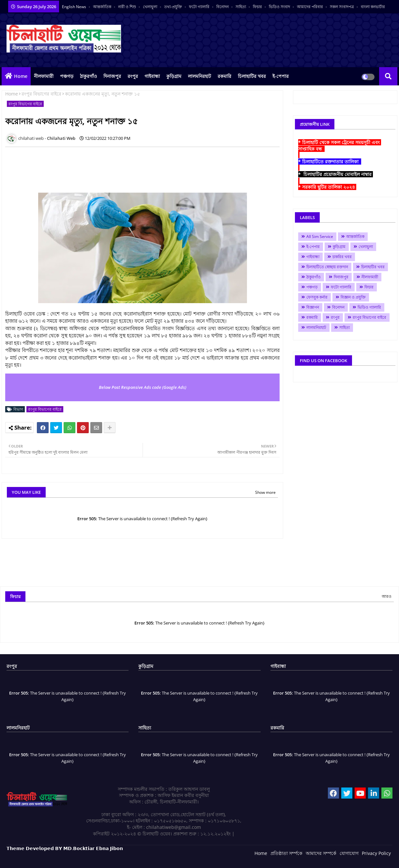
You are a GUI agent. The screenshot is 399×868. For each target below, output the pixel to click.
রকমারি (224, 76)
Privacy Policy (376, 853)
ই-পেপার (281, 76)
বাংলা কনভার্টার (373, 7)
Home (21, 76)
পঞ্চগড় (67, 76)
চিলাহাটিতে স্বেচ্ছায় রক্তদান (327, 267)
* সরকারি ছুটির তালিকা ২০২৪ (327, 187)
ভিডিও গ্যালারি (369, 307)
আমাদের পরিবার (310, 7)
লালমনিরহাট (199, 76)
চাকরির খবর (342, 257)
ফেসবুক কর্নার (317, 297)
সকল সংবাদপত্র (342, 7)
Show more (265, 492)
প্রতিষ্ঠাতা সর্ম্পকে (286, 853)
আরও (387, 596)
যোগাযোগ (349, 853)
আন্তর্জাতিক (103, 7)
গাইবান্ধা (152, 76)
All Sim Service (320, 236)
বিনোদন (223, 7)
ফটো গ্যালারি (200, 7)
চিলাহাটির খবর (252, 76)
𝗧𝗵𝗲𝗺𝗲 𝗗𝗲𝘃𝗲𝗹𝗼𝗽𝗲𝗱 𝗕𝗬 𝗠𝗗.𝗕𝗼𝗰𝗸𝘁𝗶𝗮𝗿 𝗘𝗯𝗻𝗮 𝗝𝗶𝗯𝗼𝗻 (65, 848)
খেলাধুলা (151, 7)
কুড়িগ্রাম (174, 76)
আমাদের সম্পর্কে (321, 853)
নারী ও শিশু (128, 7)
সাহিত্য (241, 7)
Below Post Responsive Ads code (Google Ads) (143, 387)
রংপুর (133, 76)
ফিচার (258, 7)
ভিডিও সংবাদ (280, 7)
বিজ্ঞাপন (313, 307)
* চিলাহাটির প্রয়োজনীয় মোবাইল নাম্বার (336, 174)
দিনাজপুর (112, 76)
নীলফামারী (44, 76)
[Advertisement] (124, 167)
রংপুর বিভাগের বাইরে (41, 94)
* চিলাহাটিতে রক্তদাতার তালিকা (330, 162)
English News (75, 7)
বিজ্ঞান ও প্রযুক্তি (353, 297)
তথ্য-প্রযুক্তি (174, 7)
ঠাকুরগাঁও (88, 76)
